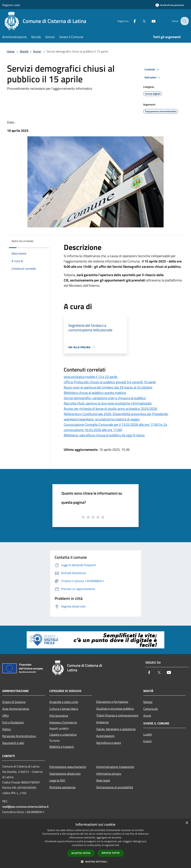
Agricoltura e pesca (109, 743)
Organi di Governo (14, 702)
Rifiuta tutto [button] (111, 853)
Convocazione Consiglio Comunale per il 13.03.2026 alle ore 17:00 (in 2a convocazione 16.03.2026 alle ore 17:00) (115, 427)
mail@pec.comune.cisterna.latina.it (25, 807)
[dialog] (95, 843)
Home (11, 51)
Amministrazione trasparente (115, 767)
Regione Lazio (11, 5)
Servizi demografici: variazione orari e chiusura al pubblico (105, 398)
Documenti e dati (13, 743)
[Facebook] (132, 21)
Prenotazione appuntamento (68, 767)
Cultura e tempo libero (64, 709)
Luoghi (148, 734)
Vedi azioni (153, 78)
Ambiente (102, 722)
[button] (95, 862)
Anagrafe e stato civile (64, 702)
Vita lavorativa (59, 716)
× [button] (187, 823)
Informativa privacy (109, 774)
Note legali (103, 780)
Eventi (148, 741)
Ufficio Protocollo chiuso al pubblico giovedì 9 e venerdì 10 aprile (110, 382)
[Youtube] (151, 21)
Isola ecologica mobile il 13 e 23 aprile (91, 377)
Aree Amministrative (16, 709)
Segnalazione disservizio (65, 774)
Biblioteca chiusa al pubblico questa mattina (95, 393)
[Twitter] (141, 21)
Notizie (148, 702)
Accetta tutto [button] (81, 853)
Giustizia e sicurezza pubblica (115, 709)
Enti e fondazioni (13, 722)
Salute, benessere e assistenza (116, 729)
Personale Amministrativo (19, 736)
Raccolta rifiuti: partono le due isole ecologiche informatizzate (108, 403)
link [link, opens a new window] (117, 845)
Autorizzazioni (105, 736)
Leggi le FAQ (57, 780)
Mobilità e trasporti (62, 747)
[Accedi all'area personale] (170, 5)
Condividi (152, 70)
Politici (7, 729)
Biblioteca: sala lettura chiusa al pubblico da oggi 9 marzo (104, 435)
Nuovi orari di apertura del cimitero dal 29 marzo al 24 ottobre (108, 387)
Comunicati (151, 709)
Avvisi (37, 51)
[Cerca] (184, 21)
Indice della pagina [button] (22, 241)
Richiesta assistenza (62, 787)
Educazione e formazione (112, 702)
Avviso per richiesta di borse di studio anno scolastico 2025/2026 (110, 409)
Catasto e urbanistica (63, 734)
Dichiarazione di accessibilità (115, 787)
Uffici (6, 716)
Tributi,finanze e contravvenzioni (117, 715)
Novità (24, 51)
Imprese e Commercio (63, 722)
